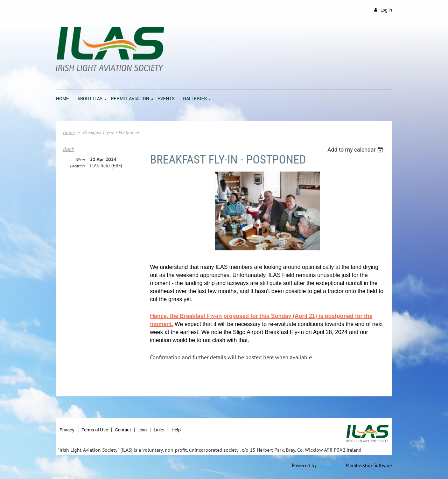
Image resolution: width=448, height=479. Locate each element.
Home (69, 132)
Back (68, 149)
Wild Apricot (331, 465)
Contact (123, 430)
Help (176, 430)
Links (159, 430)
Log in (386, 10)
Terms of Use (95, 430)
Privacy (67, 430)
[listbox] (356, 150)
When (80, 159)
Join (142, 430)
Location (77, 166)
